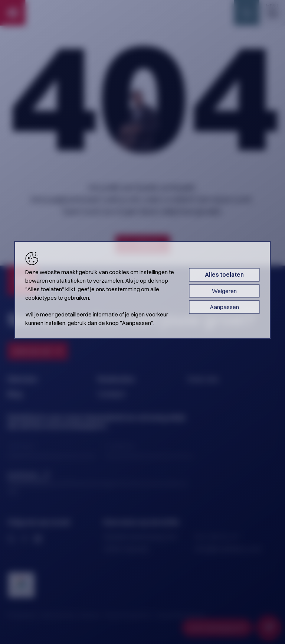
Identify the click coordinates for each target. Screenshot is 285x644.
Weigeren (224, 291)
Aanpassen (225, 307)
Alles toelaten (224, 275)
